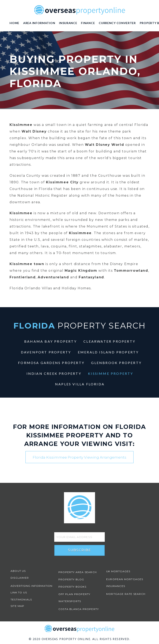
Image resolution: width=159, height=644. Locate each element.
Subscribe (79, 550)
